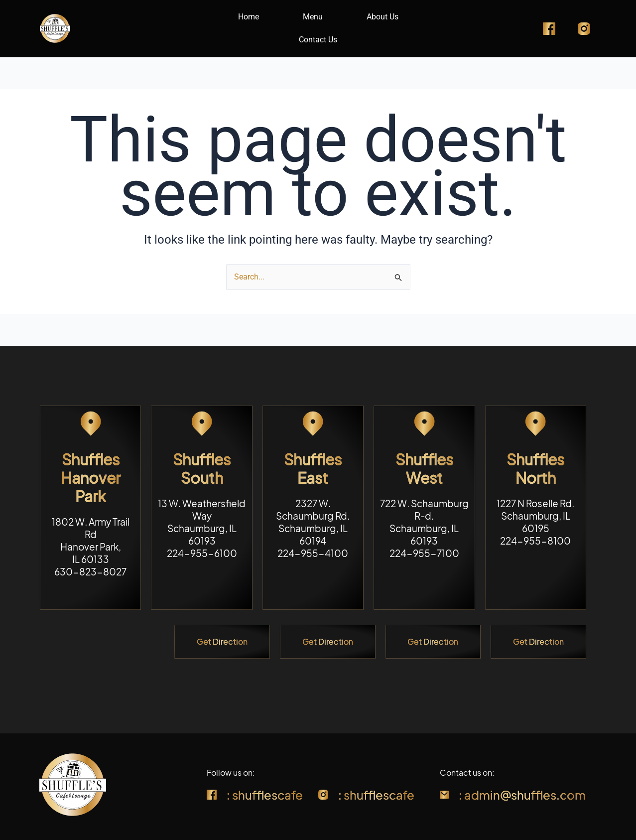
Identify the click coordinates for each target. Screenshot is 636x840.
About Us (382, 17)
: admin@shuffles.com (522, 795)
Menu (313, 17)
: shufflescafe (265, 795)
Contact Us (318, 40)
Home (249, 17)
